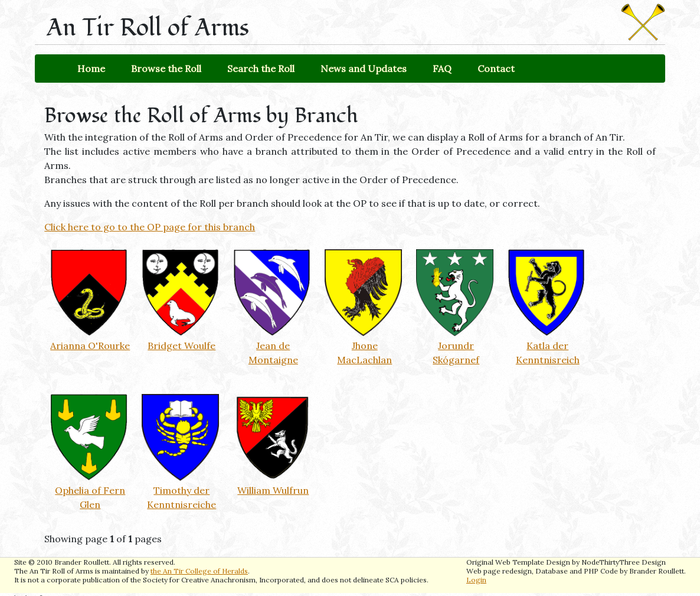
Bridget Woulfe (181, 346)
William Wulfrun (273, 490)
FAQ (442, 69)
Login (476, 580)
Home (91, 69)
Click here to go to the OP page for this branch (150, 227)
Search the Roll (261, 69)
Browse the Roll (166, 69)
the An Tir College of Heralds (199, 571)
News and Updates (364, 69)
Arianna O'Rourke (90, 346)
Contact (496, 69)
